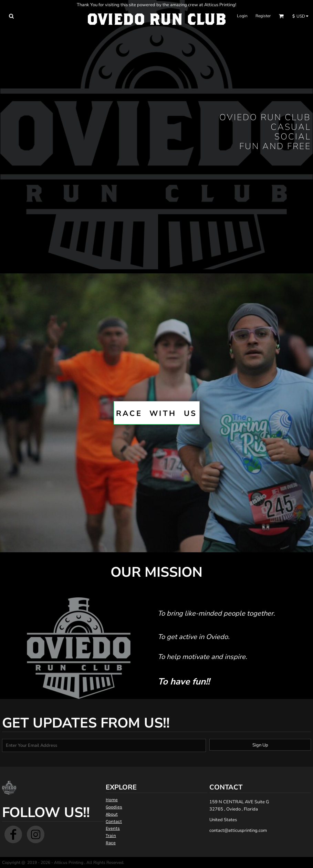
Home (112, 800)
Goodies (114, 807)
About (112, 814)
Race (111, 843)
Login (242, 16)
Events (113, 828)
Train (111, 835)
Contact (114, 821)
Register (263, 16)
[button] (11, 16)
